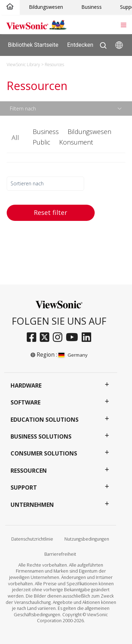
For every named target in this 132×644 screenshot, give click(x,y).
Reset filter (51, 212)
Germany (73, 355)
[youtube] (74, 338)
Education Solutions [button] (45, 420)
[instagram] (59, 338)
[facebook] (33, 338)
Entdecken (85, 45)
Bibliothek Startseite (33, 44)
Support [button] (24, 487)
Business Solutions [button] (41, 436)
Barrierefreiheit (60, 554)
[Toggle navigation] (123, 24)
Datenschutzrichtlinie (32, 539)
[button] (16, 138)
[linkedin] (88, 338)
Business (92, 7)
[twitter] (46, 338)
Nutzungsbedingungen (87, 539)
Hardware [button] (26, 385)
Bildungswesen (46, 7)
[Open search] (103, 44)
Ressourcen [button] (29, 471)
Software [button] (26, 402)
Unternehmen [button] (32, 505)
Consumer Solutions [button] (44, 453)
